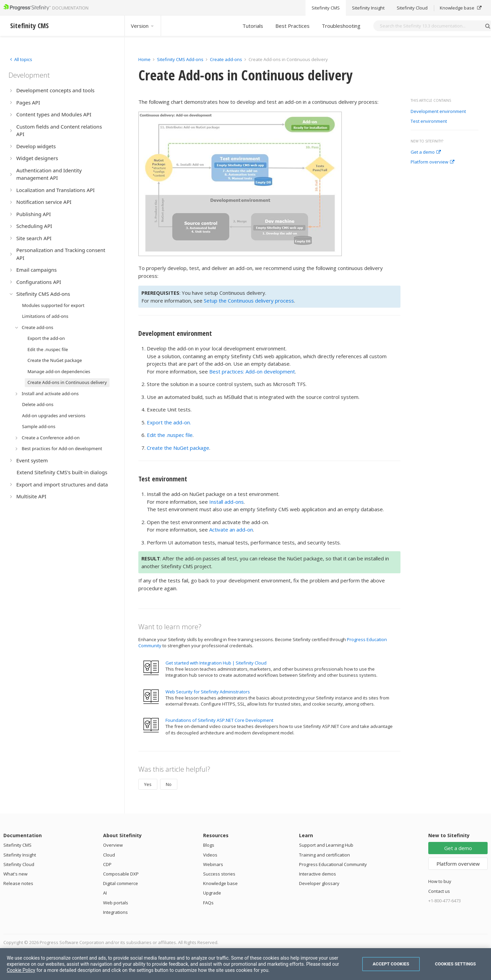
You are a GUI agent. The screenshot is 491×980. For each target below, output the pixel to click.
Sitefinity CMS (17, 845)
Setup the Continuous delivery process (249, 301)
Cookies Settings (456, 964)
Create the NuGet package (178, 448)
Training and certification (325, 855)
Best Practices (292, 26)
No (169, 784)
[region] (245, 964)
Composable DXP (121, 874)
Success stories (219, 874)
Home (144, 59)
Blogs (209, 845)
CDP (107, 864)
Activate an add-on (231, 530)
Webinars (213, 864)
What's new (15, 874)
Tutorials (253, 26)
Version (143, 26)
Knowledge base (220, 883)
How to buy (440, 881)
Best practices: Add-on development (252, 371)
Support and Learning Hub (326, 845)
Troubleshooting (341, 26)
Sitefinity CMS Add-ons (180, 59)
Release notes (18, 883)
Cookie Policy (21, 970)
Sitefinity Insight (20, 855)
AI (105, 893)
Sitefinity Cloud (19, 864)
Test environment (429, 121)
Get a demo (426, 152)
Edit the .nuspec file (170, 435)
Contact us (439, 891)
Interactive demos (318, 874)
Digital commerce (121, 883)
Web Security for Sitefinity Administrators (208, 692)
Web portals (116, 903)
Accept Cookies (391, 964)
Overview (113, 845)
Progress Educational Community (333, 864)
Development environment (438, 112)
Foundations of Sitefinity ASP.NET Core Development (219, 720)
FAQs (208, 903)
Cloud (109, 855)
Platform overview (433, 162)
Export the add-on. (169, 422)
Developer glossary (319, 883)
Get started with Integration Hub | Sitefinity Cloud (216, 663)
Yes (148, 784)
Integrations (115, 912)
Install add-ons (227, 502)
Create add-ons (226, 59)
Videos (210, 855)
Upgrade (212, 893)
